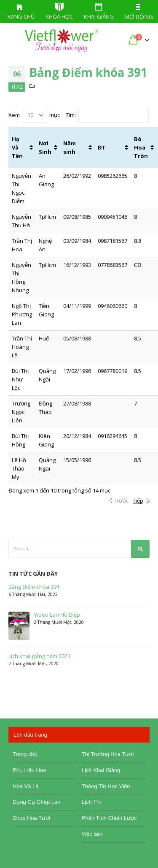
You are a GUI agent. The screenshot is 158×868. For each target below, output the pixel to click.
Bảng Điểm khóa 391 (34, 587)
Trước (121, 501)
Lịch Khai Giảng (101, 770)
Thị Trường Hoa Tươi (108, 754)
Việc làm (92, 834)
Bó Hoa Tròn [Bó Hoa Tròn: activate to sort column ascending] (141, 147)
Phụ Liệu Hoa (29, 770)
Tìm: (107, 115)
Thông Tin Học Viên (106, 786)
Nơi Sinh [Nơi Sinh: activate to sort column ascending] (45, 147)
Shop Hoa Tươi (31, 818)
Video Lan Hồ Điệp (57, 615)
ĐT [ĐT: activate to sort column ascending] (102, 147)
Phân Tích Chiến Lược (109, 818)
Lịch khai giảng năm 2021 (39, 656)
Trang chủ (25, 754)
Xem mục (34, 115)
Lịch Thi (91, 802)
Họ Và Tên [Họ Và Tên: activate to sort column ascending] (17, 147)
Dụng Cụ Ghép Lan (37, 802)
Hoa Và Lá (25, 786)
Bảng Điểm (42, 94)
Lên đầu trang (30, 735)
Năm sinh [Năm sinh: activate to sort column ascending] (70, 147)
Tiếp (138, 501)
